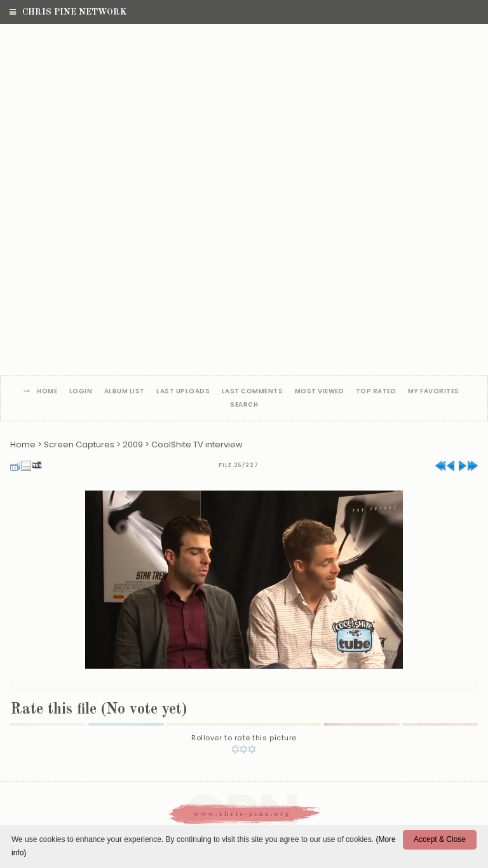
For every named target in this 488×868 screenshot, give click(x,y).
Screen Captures (79, 444)
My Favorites (434, 392)
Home (47, 392)
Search (244, 405)
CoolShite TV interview (197, 444)
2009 (133, 444)
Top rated (376, 392)
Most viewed (320, 392)
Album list (125, 392)
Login (81, 392)
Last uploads (183, 392)
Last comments (253, 392)
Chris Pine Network (68, 12)
